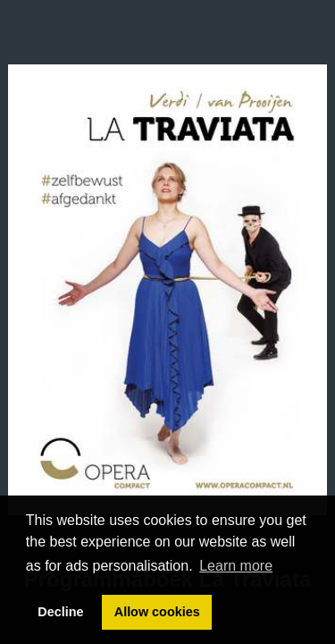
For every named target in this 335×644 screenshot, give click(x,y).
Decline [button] (60, 612)
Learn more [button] (236, 566)
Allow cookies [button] (157, 612)
